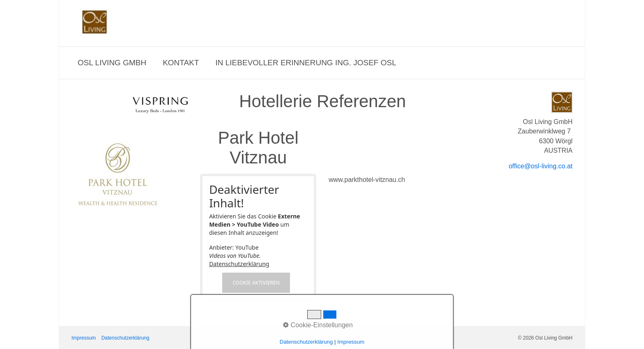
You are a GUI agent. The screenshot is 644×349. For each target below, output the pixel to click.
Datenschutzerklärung (239, 264)
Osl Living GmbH (112, 63)
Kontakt (181, 63)
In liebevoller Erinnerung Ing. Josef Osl (306, 63)
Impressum (84, 338)
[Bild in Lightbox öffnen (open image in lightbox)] (118, 174)
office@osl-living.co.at (540, 166)
